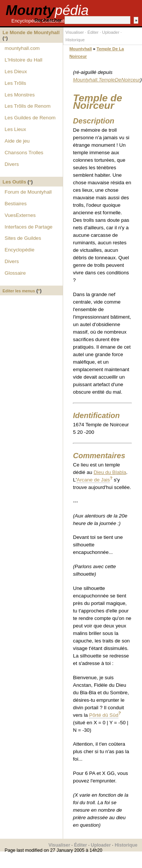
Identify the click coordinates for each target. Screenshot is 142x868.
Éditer (93, 32)
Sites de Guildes (23, 238)
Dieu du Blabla (110, 472)
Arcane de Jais (93, 480)
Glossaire (15, 273)
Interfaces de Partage (28, 227)
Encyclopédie (19, 250)
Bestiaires (16, 204)
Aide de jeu (17, 141)
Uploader (111, 32)
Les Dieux (16, 71)
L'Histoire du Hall (23, 60)
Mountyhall (81, 49)
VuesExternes (20, 215)
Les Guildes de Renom (30, 118)
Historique (75, 40)
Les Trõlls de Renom (27, 106)
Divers (12, 164)
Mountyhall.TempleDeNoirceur (106, 80)
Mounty (47, 10)
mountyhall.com (22, 48)
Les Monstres (20, 95)
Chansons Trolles (24, 153)
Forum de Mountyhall (28, 192)
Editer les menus (19, 291)
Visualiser (75, 32)
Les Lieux (15, 129)
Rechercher (48, 20)
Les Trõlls (15, 83)
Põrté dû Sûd (104, 715)
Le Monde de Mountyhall (31, 32)
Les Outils (14, 182)
